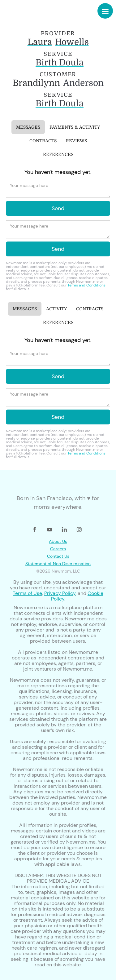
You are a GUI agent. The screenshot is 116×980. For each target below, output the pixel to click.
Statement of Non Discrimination (58, 564)
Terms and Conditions (86, 285)
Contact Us (58, 556)
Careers (58, 549)
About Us (58, 541)
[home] (24, 11)
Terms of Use (27, 593)
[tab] (28, 127)
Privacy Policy (60, 593)
